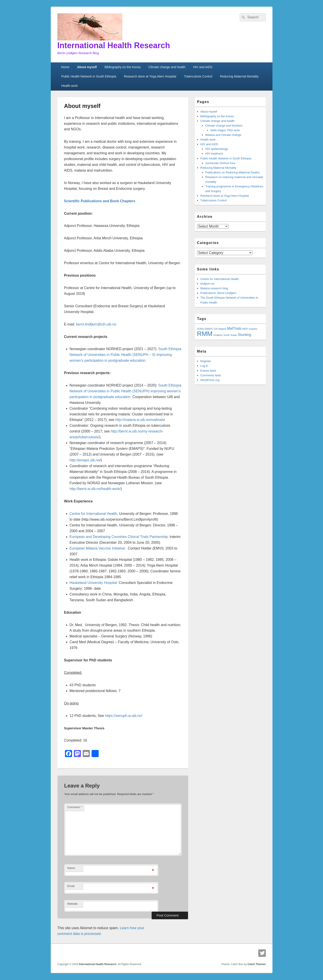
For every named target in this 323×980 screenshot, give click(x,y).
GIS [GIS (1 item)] (216, 329)
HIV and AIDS (203, 67)
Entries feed (208, 371)
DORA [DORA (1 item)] (201, 329)
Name (71, 868)
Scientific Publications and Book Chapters (100, 201)
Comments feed (211, 375)
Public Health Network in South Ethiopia (89, 76)
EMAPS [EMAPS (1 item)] (209, 329)
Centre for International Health (93, 514)
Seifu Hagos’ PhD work (225, 130)
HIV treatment (214, 154)
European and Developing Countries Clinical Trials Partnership (119, 537)
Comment (75, 807)
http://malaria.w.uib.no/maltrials (140, 420)
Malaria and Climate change (223, 135)
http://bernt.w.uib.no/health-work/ (95, 489)
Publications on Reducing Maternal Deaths (233, 172)
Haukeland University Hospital (93, 583)
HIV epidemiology (217, 149)
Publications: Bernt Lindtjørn (218, 293)
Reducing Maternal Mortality (239, 76)
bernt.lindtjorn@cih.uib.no (96, 324)
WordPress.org (210, 380)
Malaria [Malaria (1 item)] (222, 329)
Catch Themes (256, 964)
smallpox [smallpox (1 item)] (218, 335)
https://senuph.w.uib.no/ (124, 716)
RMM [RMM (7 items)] (205, 334)
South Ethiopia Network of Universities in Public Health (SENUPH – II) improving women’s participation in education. (125, 355)
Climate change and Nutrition (224, 126)
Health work (69, 86)
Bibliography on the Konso (122, 67)
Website (73, 904)
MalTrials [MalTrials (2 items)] (234, 328)
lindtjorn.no (208, 284)
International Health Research (114, 45)
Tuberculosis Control (198, 76)
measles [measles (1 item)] (253, 329)
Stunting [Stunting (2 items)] (245, 335)
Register (206, 361)
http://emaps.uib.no (85, 460)
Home (65, 67)
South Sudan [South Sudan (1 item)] (230, 335)
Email (71, 886)
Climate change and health (167, 67)
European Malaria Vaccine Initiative (97, 548)
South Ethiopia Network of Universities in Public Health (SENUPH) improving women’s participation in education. (125, 391)
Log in (204, 366)
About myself (87, 67)
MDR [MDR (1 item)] (245, 329)
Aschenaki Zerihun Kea (220, 163)
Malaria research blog (214, 288)
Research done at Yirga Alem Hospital (150, 76)
